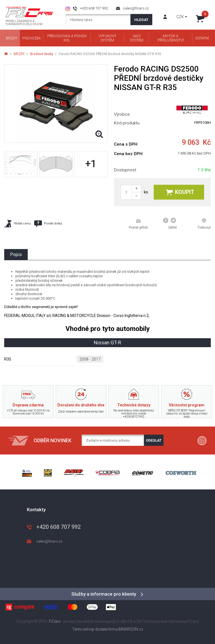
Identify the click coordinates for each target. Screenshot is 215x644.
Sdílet (170, 224)
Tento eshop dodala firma (95, 629)
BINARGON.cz (131, 629)
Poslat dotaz (48, 224)
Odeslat (154, 440)
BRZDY (19, 54)
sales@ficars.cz (136, 8)
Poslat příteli (138, 224)
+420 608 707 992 (94, 8)
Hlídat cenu (17, 223)
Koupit (180, 192)
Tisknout (204, 224)
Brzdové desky (42, 54)
